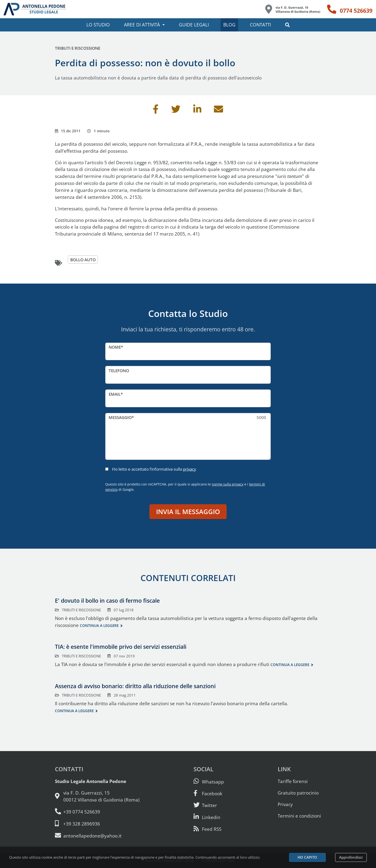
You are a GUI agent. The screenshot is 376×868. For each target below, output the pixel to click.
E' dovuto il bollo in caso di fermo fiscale (107, 601)
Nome (115, 347)
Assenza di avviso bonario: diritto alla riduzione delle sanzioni (135, 686)
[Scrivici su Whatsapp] (209, 782)
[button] (288, 25)
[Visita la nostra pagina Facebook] (208, 793)
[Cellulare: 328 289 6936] (97, 824)
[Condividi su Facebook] (156, 111)
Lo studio (98, 25)
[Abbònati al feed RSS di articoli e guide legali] (207, 829)
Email (115, 394)
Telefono (119, 371)
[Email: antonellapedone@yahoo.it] (97, 836)
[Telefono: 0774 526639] (350, 9)
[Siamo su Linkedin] (207, 817)
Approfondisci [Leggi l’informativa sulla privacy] (351, 857)
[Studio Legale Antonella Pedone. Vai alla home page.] (35, 9)
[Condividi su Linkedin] (197, 111)
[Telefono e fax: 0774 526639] (97, 812)
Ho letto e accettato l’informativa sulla (154, 469)
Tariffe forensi (293, 781)
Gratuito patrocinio (298, 793)
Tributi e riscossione (78, 48)
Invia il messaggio (188, 512)
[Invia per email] (218, 111)
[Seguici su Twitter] (205, 805)
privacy (190, 469)
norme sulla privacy (228, 484)
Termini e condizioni (299, 816)
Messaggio (120, 417)
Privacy (285, 804)
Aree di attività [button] (142, 25)
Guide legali (194, 25)
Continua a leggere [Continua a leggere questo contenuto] (99, 626)
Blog (229, 25)
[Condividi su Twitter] (176, 111)
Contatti (260, 25)
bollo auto (83, 260)
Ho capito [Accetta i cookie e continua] (307, 857)
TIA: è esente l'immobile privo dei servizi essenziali (121, 647)
